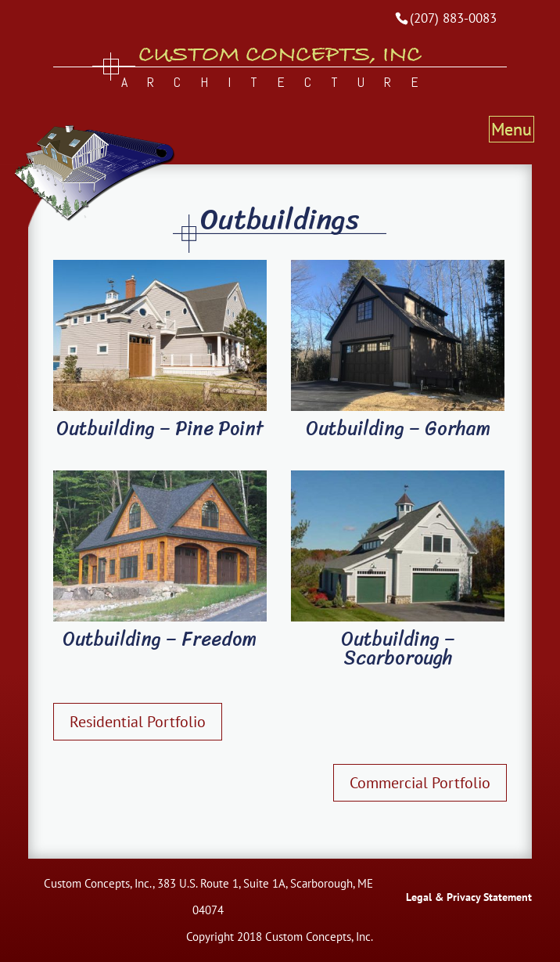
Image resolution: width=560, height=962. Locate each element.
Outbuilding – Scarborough (398, 648)
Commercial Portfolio (420, 783)
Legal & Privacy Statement (469, 897)
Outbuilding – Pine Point (160, 428)
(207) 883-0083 (453, 18)
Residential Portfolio (138, 722)
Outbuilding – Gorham (398, 428)
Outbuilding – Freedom (160, 639)
